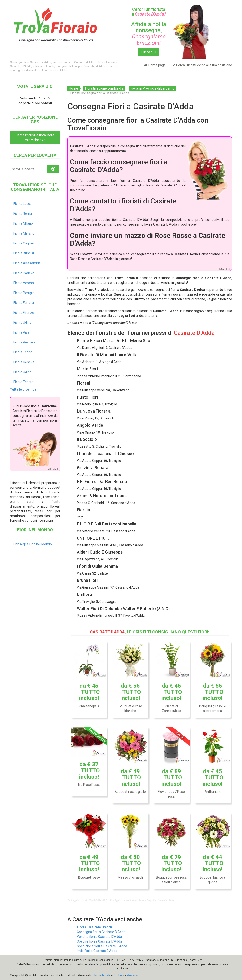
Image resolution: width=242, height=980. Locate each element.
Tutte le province (23, 389)
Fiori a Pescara (24, 342)
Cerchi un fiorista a (149, 12)
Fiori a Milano (23, 223)
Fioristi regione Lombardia (104, 88)
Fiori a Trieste (23, 382)
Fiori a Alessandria (27, 263)
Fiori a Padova (24, 273)
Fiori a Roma (23, 214)
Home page (155, 65)
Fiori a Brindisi (24, 253)
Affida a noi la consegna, (149, 34)
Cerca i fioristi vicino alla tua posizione (202, 65)
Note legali (102, 975)
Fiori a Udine (22, 323)
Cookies (118, 975)
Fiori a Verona (24, 283)
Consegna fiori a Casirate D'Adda (101, 932)
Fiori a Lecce (23, 204)
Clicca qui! (149, 52)
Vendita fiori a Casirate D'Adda (99, 937)
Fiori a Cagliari (24, 243)
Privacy (132, 975)
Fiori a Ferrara (24, 303)
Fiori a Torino (23, 352)
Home (73, 88)
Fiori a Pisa (21, 332)
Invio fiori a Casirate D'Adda (97, 951)
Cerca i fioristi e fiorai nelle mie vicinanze (35, 137)
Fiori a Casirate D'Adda (95, 927)
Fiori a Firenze (24, 313)
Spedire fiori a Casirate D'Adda (99, 941)
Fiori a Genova (24, 362)
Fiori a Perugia (24, 293)
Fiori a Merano (24, 233)
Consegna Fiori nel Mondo (33, 544)
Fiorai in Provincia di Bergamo (153, 88)
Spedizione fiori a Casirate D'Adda (102, 946)
